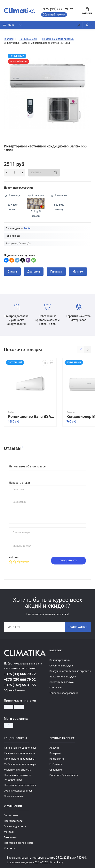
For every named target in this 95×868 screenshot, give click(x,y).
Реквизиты (10, 837)
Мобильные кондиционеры (20, 764)
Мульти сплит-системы (18, 770)
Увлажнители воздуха (63, 677)
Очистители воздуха (62, 682)
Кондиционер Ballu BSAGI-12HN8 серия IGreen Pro (31, 417)
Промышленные (14, 796)
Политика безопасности (64, 775)
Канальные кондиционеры (20, 748)
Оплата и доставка (15, 826)
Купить (44, 172)
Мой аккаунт (87, 25)
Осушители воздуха (61, 666)
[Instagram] (9, 725)
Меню (9, 25)
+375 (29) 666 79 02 (20, 679)
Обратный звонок (54, 15)
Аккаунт (54, 748)
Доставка (34, 272)
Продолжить (68, 561)
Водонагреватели (60, 660)
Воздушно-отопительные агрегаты (70, 671)
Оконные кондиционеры (19, 791)
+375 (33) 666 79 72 (57, 9)
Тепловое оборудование (64, 693)
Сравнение (56, 770)
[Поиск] (78, 25)
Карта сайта (57, 759)
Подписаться (78, 627)
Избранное (56, 764)
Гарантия (56, 272)
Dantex (28, 228)
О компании (11, 815)
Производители (13, 821)
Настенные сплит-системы (20, 785)
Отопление (56, 688)
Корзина (87, 11)
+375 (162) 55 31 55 (20, 685)
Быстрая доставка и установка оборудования (16, 315)
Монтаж (78, 272)
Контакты (10, 848)
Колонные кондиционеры (19, 759)
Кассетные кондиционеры (20, 753)
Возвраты (55, 753)
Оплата (12, 272)
